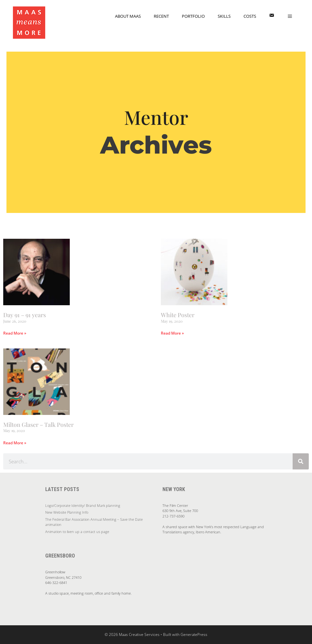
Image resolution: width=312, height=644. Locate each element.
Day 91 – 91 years (25, 315)
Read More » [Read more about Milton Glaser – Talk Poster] (15, 443)
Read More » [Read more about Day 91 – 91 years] (15, 333)
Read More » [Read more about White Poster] (172, 333)
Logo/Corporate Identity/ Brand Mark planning (83, 505)
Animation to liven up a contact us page (77, 532)
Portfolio (193, 16)
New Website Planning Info (67, 512)
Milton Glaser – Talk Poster (38, 425)
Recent (161, 16)
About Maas (128, 16)
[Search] (301, 461)
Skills (224, 16)
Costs (250, 16)
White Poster (178, 315)
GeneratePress (194, 634)
